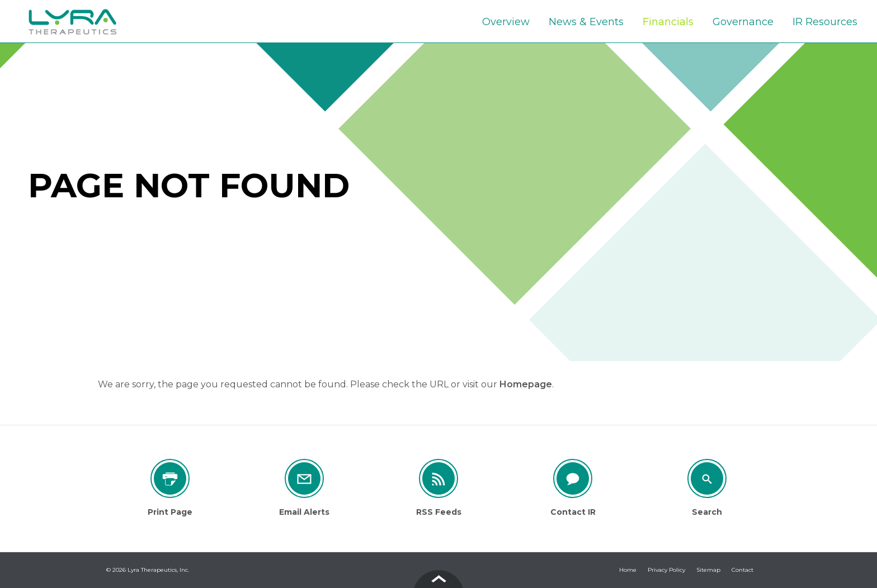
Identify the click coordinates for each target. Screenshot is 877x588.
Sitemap (708, 570)
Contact (742, 570)
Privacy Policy (666, 570)
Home (628, 570)
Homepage (526, 384)
